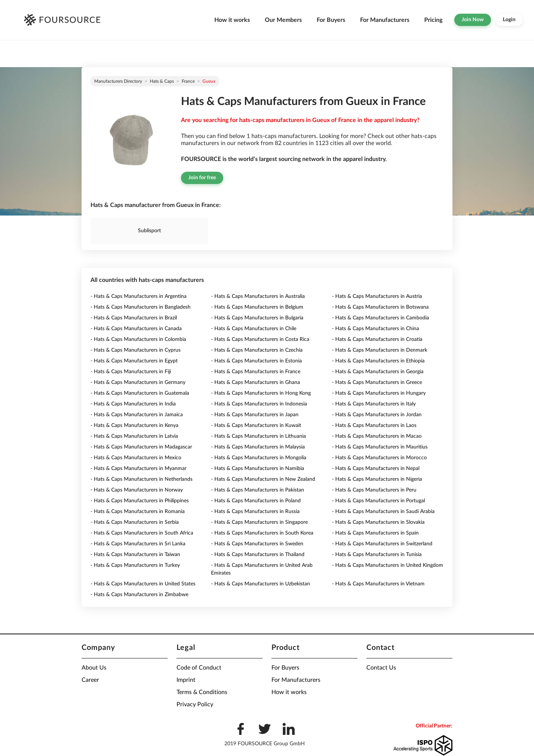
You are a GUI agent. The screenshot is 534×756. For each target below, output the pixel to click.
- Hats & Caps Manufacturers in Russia (255, 512)
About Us (94, 668)
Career (90, 680)
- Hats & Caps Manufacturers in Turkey (135, 565)
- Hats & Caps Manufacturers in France (256, 372)
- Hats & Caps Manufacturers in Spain (375, 533)
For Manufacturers (385, 20)
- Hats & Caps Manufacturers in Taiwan (135, 555)
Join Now (473, 20)
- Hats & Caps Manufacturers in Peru (374, 490)
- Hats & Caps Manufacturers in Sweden (257, 544)
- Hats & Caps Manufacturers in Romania (138, 512)
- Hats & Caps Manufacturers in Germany (138, 382)
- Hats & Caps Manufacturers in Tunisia (377, 555)
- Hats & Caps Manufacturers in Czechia (257, 350)
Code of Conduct (199, 668)
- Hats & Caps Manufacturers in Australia (258, 296)
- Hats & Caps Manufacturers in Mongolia (259, 458)
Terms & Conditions (202, 692)
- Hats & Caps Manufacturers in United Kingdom (388, 565)
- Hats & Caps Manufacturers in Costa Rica (260, 339)
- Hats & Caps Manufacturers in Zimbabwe (139, 595)
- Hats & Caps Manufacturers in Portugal (378, 501)
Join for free (202, 178)
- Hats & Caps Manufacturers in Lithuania (258, 436)
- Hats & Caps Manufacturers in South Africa (142, 533)
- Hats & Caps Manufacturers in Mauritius (380, 447)
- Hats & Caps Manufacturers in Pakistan (258, 490)
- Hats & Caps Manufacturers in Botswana (380, 307)
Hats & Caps (162, 81)
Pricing (433, 20)
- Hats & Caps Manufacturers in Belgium (257, 307)
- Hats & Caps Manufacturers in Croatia (377, 339)
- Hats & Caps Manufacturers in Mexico (136, 458)
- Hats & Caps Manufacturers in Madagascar (141, 447)
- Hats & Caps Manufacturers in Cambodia (380, 318)
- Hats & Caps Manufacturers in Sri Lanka (138, 544)
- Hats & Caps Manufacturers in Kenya (134, 425)
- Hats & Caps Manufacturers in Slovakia (378, 522)
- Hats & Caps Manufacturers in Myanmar (139, 469)
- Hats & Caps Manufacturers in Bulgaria (257, 318)
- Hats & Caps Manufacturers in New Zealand (263, 479)
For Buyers (331, 20)
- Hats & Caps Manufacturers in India (133, 404)
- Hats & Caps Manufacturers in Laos (374, 425)
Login (509, 20)
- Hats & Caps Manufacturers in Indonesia (259, 404)
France (188, 81)
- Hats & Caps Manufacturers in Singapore (259, 522)
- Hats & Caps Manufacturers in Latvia (134, 436)
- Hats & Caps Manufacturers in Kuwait (256, 425)
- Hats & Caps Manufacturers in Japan (255, 415)
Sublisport (149, 231)
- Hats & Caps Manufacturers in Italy (374, 404)
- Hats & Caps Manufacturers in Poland (256, 501)
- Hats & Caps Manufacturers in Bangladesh (141, 307)
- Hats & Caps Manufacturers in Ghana (256, 382)
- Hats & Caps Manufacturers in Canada (136, 329)
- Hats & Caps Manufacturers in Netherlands (141, 479)
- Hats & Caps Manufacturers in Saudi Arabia (383, 512)
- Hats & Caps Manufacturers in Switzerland (382, 544)
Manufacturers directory (118, 81)
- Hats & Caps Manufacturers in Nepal (376, 469)
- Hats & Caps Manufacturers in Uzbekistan (261, 584)
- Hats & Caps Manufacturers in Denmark (380, 350)
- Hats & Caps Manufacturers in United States (143, 584)
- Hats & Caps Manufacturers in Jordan (377, 415)
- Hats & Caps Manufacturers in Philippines (140, 501)
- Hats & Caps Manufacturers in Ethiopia (378, 361)
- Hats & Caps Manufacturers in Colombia (138, 339)
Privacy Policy (195, 704)
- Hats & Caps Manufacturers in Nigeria (377, 479)
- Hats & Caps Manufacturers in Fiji (131, 372)
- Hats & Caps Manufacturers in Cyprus (136, 350)
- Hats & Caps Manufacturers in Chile (254, 329)
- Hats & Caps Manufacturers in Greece (377, 382)
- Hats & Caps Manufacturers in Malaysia (258, 447)
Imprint (186, 680)
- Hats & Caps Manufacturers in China (375, 329)
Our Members (283, 20)
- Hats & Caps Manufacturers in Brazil (134, 318)
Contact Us (381, 668)
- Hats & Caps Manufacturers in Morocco (379, 458)
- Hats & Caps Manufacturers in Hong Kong (261, 393)
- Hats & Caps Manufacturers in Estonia (256, 361)
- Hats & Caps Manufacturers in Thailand (258, 555)
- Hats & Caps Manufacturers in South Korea (262, 533)
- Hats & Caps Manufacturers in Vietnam (378, 584)
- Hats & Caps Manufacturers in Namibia (258, 469)
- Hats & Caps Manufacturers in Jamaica (137, 415)
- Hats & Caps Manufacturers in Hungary (379, 393)
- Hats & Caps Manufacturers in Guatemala (140, 393)
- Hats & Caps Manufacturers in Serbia (135, 522)
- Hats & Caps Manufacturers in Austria (377, 296)
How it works (232, 20)
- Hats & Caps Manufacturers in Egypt (134, 361)
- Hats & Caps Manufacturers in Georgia (378, 372)
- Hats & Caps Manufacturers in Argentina (139, 296)
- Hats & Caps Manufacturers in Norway (137, 490)
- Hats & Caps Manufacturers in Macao (377, 436)
